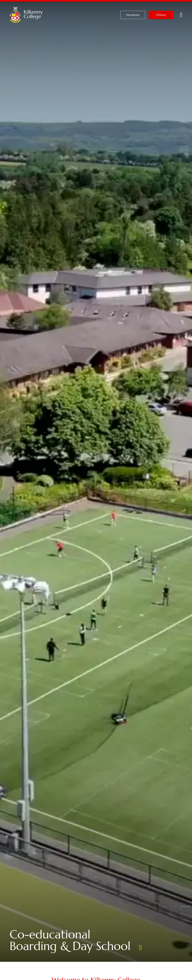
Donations (133, 15)
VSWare (161, 15)
